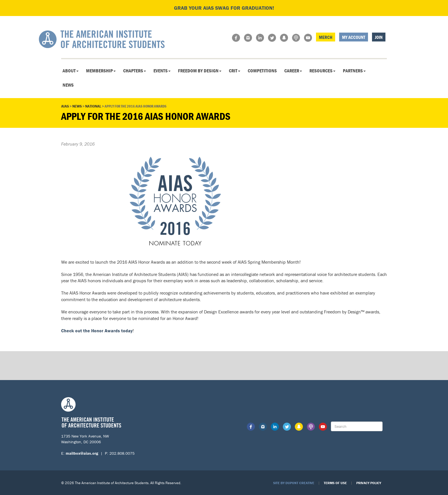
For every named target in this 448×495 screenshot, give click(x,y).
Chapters (135, 71)
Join (379, 37)
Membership (101, 71)
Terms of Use (335, 483)
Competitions (262, 71)
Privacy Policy (369, 483)
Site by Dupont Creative (294, 483)
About (71, 71)
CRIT (235, 71)
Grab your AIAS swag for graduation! (224, 8)
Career (293, 71)
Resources (322, 71)
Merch (326, 37)
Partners (354, 71)
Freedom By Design (200, 71)
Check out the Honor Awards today (97, 331)
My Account (354, 37)
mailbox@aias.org (82, 453)
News (68, 85)
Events (162, 71)
